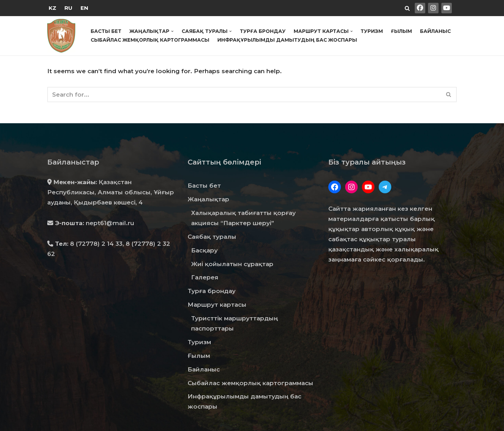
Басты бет (106, 31)
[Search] (407, 8)
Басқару (204, 250)
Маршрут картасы (217, 305)
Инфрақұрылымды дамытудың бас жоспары (287, 40)
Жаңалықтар (208, 199)
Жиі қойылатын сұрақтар (232, 264)
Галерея (205, 277)
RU (68, 8)
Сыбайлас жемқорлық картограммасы (150, 40)
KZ (52, 8)
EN (84, 8)
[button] (172, 31)
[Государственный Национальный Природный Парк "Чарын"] (63, 36)
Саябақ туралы (212, 237)
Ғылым (401, 31)
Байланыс (435, 31)
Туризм (372, 31)
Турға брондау (263, 31)
